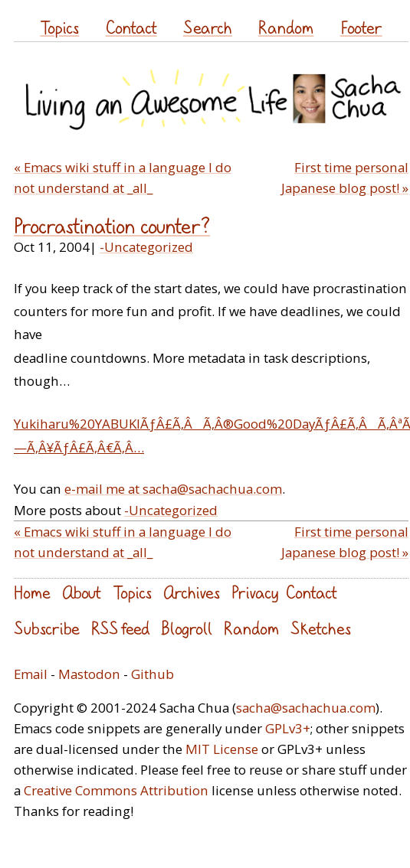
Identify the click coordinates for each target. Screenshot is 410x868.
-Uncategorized (146, 247)
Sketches (321, 628)
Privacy (255, 592)
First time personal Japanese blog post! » (345, 178)
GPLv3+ (288, 728)
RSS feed (120, 628)
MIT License (222, 749)
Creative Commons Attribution (116, 790)
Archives (192, 592)
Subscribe (47, 628)
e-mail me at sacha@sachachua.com (173, 489)
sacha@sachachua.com (306, 708)
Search (208, 27)
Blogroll (187, 628)
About (82, 592)
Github (153, 674)
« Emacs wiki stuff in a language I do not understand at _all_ (123, 178)
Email (31, 674)
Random (286, 27)
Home (32, 592)
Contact (131, 27)
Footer (361, 27)
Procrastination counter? (112, 226)
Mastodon (89, 674)
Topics (59, 27)
